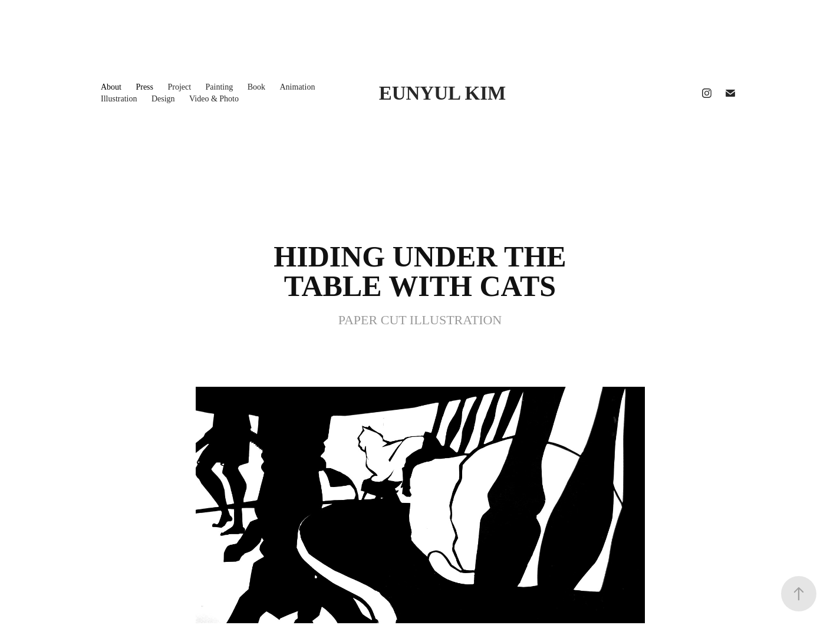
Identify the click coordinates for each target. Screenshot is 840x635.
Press (144, 87)
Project (179, 87)
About (111, 87)
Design (163, 99)
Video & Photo (214, 99)
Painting (220, 87)
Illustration (119, 99)
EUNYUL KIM (442, 93)
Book (256, 87)
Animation (298, 87)
